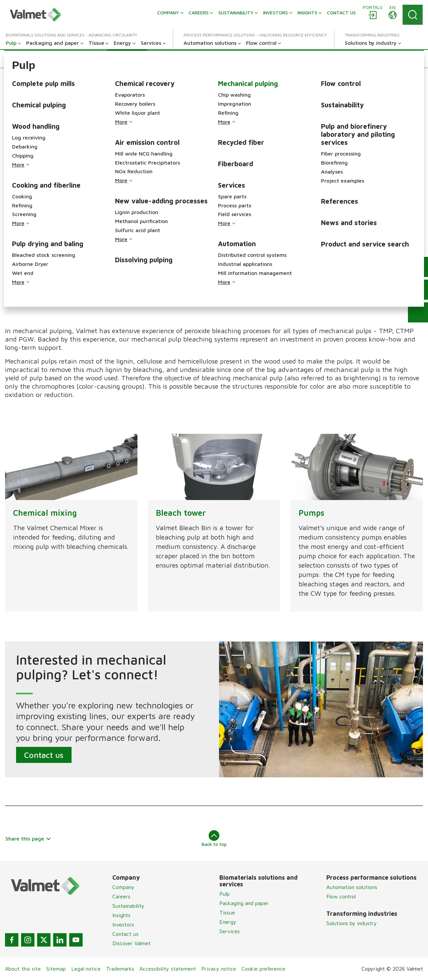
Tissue (227, 912)
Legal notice (86, 969)
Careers (121, 896)
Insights (121, 915)
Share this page (28, 839)
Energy (228, 922)
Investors (123, 924)
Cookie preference (263, 969)
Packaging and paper (244, 903)
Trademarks (120, 969)
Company (123, 887)
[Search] (413, 15)
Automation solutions (352, 887)
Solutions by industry (352, 923)
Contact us (44, 755)
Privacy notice (219, 969)
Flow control (341, 896)
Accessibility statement (168, 969)
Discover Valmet (132, 943)
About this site (23, 969)
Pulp (225, 894)
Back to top (214, 839)
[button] (21, 59)
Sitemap (56, 969)
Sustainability (128, 906)
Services (230, 931)
